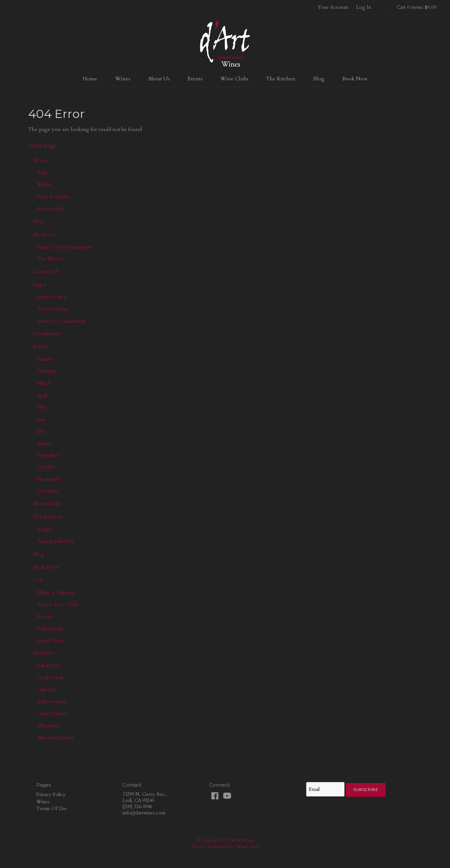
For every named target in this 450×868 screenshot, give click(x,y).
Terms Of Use (53, 309)
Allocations (48, 726)
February (47, 371)
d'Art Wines (225, 44)
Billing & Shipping (56, 593)
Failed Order (50, 641)
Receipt (45, 616)
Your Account (333, 7)
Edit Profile (49, 665)
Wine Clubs (234, 79)
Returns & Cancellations (62, 321)
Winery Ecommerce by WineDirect (225, 847)
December (48, 491)
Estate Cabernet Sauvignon (65, 247)
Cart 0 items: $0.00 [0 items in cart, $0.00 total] (417, 7)
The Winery (50, 259)
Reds (42, 173)
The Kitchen (281, 79)
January (45, 359)
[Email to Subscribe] (325, 789)
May (42, 407)
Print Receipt (50, 629)
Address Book (52, 702)
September (48, 455)
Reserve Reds (51, 209)
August (45, 443)
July (41, 431)
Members (44, 653)
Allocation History (56, 738)
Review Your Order (58, 604)
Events (195, 79)
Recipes (45, 529)
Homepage (43, 146)
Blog (319, 79)
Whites (44, 185)
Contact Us (46, 271)
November (49, 479)
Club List (46, 690)
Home (90, 79)
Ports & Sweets (53, 197)
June (42, 419)
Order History (52, 713)
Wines (123, 79)
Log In (364, 7)
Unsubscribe (47, 334)
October (46, 467)
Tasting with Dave (56, 541)
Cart (38, 580)
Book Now (355, 79)
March (44, 383)
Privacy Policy (52, 297)
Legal (40, 285)
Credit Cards (50, 678)
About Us (159, 79)
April (42, 395)
